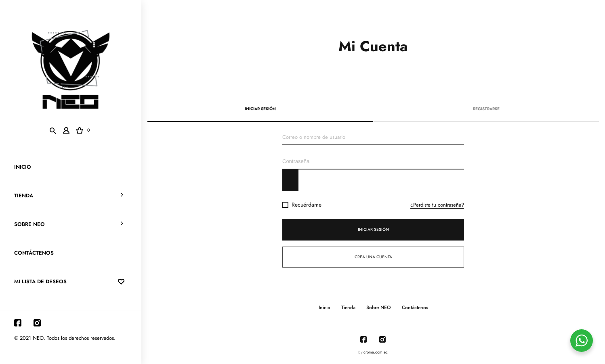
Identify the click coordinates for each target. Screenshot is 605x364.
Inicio (23, 167)
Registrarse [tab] (486, 109)
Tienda (24, 196)
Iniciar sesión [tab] (260, 109)
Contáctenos (34, 253)
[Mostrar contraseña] (290, 180)
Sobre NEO (29, 224)
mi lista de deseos (71, 282)
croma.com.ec (376, 352)
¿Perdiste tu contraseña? (437, 205)
